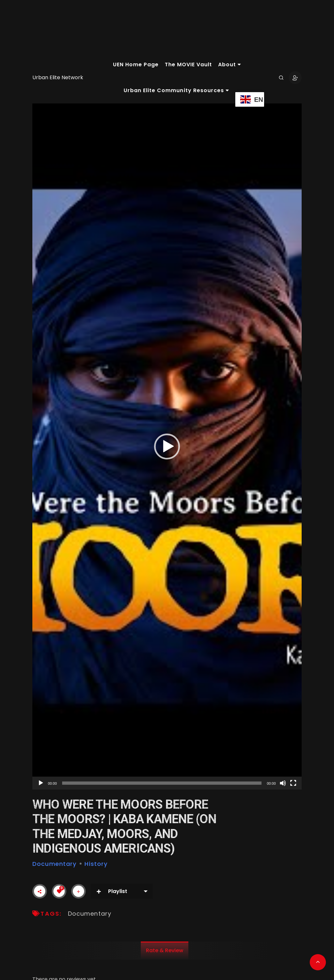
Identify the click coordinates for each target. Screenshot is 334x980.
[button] (167, 447)
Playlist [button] (112, 891)
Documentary (54, 864)
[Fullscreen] (293, 783)
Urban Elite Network (58, 77)
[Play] (41, 783)
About (230, 65)
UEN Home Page (136, 65)
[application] (167, 447)
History (96, 864)
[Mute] (283, 783)
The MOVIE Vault (188, 65)
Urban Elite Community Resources (176, 90)
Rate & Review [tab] (165, 950)
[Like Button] (59, 891)
